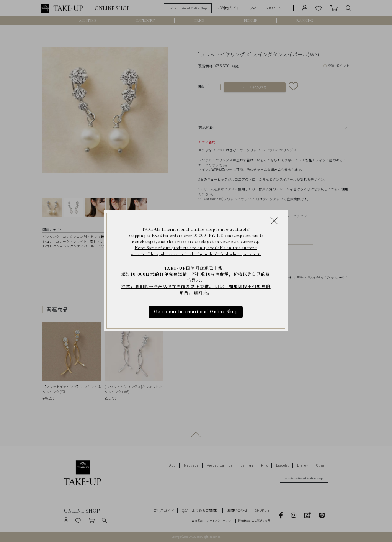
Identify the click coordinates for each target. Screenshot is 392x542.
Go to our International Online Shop (196, 312)
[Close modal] (274, 221)
